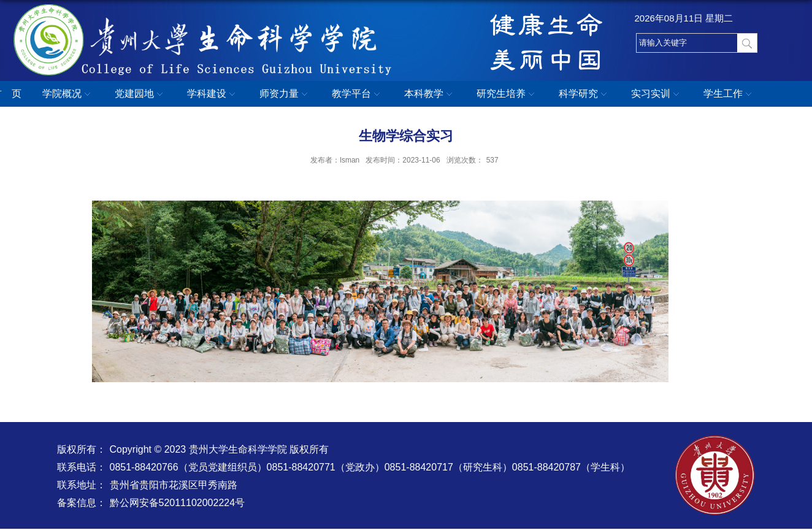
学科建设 (213, 94)
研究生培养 (507, 94)
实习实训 (657, 94)
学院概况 (68, 94)
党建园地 (140, 94)
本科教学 (430, 94)
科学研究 (584, 94)
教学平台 (358, 94)
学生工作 (729, 94)
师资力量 (285, 94)
